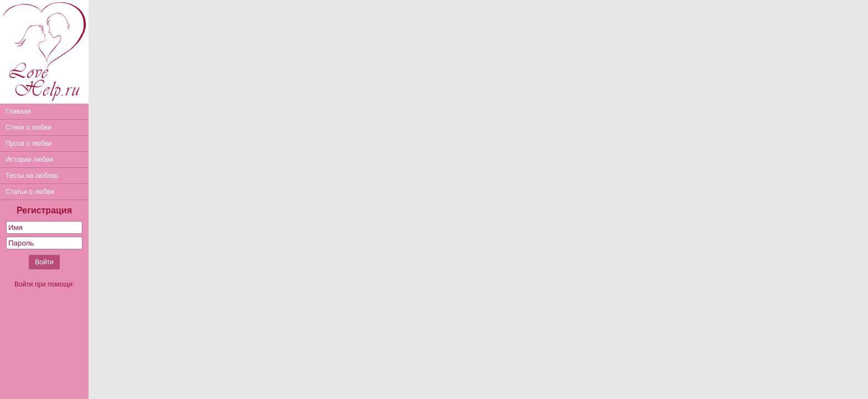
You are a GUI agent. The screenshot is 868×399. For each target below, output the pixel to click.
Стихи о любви (29, 127)
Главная (18, 111)
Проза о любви (29, 144)
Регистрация (44, 210)
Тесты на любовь (32, 176)
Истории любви (29, 160)
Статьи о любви (30, 192)
